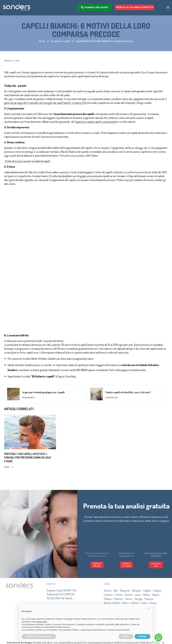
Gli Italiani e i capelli (43, 326)
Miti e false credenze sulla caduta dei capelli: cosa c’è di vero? (83, 414)
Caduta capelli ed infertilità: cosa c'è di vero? (128, 345)
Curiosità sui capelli (61, 41)
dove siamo (88, 308)
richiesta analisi (138, 320)
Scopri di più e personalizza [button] (39, 636)
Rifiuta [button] (126, 636)
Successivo (112, 350)
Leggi (9, 429)
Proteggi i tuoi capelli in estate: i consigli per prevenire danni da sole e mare (25, 417)
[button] (149, 608)
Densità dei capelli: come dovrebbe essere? (136, 412)
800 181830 (82, 320)
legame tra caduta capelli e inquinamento (96, 122)
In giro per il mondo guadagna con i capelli (43, 345)
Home (41, 41)
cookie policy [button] (42, 622)
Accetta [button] (142, 636)
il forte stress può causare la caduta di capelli (27, 161)
